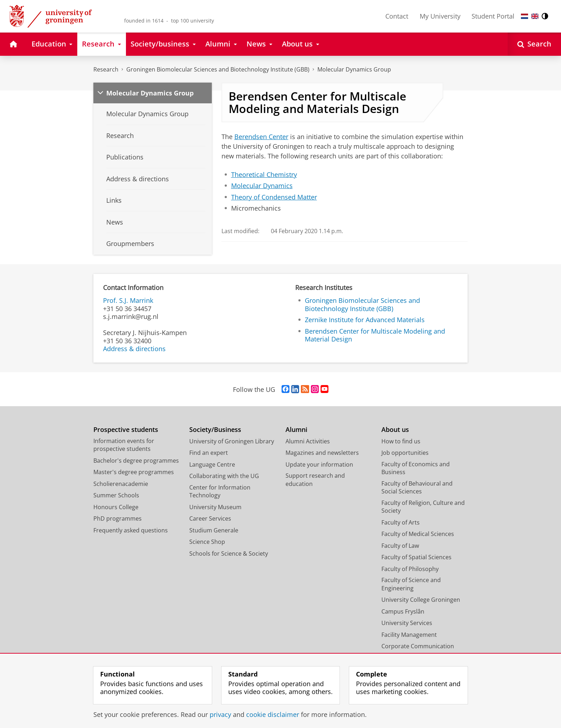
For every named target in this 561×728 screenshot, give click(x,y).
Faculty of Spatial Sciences (416, 557)
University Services (407, 623)
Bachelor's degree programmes (136, 461)
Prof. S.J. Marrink (128, 300)
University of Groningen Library (232, 441)
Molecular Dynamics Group (354, 69)
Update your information (319, 464)
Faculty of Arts (401, 522)
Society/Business (215, 430)
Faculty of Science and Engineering (411, 584)
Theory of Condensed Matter (274, 197)
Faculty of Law (400, 546)
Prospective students (126, 430)
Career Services (210, 518)
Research (106, 69)
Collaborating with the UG (224, 476)
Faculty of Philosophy (410, 569)
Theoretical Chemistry (264, 174)
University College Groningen (421, 600)
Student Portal (493, 16)
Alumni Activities (308, 441)
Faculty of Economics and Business (416, 468)
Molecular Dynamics (262, 186)
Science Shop (207, 542)
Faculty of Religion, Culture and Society (423, 507)
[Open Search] (534, 44)
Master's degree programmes (134, 472)
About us (395, 430)
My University (440, 16)
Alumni (296, 430)
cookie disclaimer (273, 714)
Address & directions (134, 349)
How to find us (401, 441)
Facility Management (409, 635)
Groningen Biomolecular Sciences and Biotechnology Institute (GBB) (218, 69)
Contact (397, 16)
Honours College (116, 507)
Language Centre (212, 464)
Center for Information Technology (220, 491)
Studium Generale (214, 530)
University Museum (215, 507)
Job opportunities (405, 453)
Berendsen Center (261, 137)
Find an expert (209, 453)
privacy (220, 714)
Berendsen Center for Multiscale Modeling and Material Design (375, 335)
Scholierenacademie (121, 484)
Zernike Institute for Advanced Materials (365, 320)
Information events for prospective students (124, 445)
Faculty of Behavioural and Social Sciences (417, 488)
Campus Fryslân (403, 611)
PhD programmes (118, 518)
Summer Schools (116, 495)
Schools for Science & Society (229, 554)
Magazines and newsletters (322, 453)
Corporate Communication (418, 646)
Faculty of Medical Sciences (418, 534)
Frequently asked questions (131, 530)
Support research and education (315, 480)
